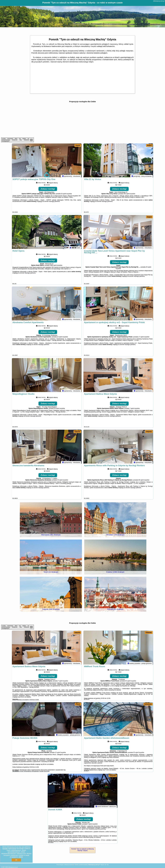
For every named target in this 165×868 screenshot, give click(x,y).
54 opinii (64, 195)
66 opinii (141, 481)
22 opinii (60, 338)
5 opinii (90, 825)
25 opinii (149, 268)
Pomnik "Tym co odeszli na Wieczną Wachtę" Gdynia (83, 850)
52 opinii (136, 754)
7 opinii (132, 409)
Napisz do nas (105, 865)
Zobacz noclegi (48, 190)
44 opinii (60, 481)
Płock (78, 704)
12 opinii (58, 754)
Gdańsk (149, 632)
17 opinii (141, 338)
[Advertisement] (82, 120)
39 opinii (57, 409)
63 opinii (128, 682)
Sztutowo (148, 704)
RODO (21, 857)
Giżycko (113, 776)
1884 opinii (53, 266)
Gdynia (77, 288)
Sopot (78, 145)
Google (5, 849)
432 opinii (127, 195)
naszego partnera (54, 202)
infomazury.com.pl (159, 1)
